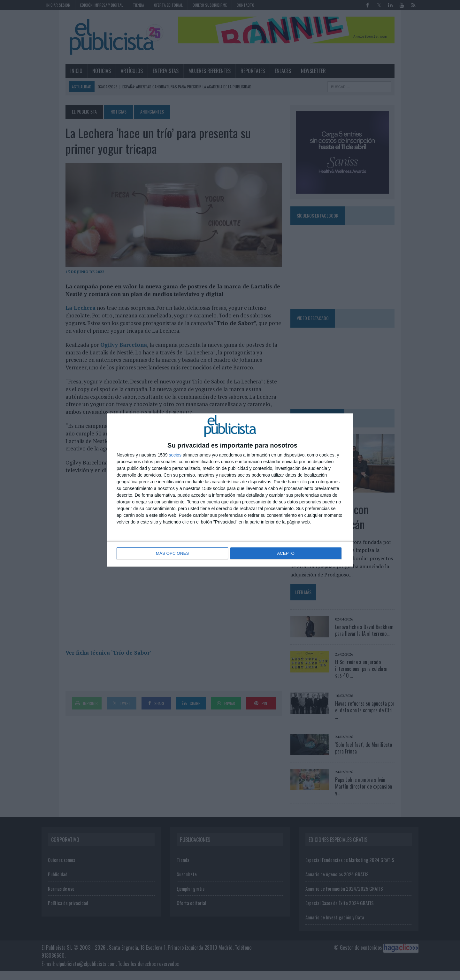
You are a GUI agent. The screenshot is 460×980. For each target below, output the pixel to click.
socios (175, 455)
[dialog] (230, 490)
